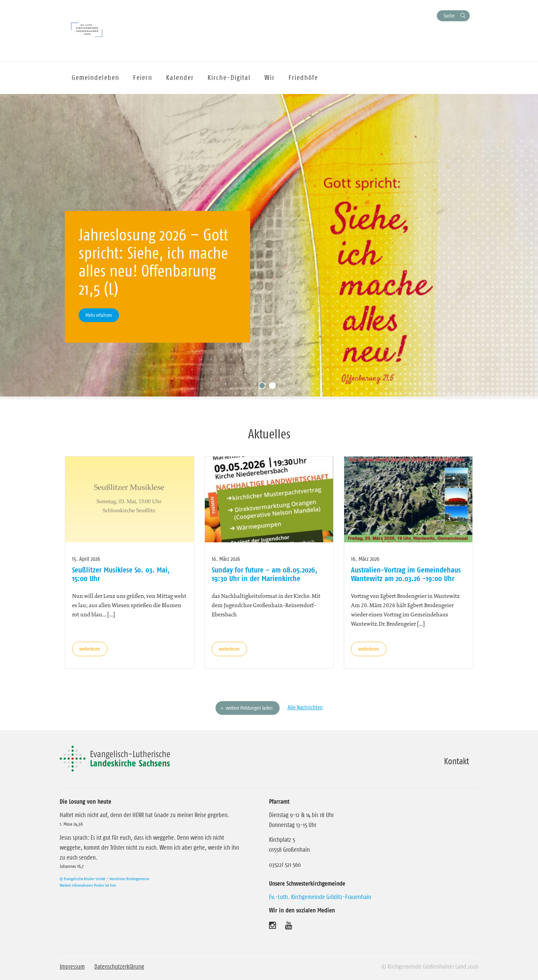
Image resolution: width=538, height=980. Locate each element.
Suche (449, 16)
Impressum (72, 967)
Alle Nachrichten (305, 707)
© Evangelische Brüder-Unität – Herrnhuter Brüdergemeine (104, 879)
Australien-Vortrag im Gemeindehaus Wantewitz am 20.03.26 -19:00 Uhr (406, 574)
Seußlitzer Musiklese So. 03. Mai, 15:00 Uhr (121, 574)
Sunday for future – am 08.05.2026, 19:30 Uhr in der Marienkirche (264, 574)
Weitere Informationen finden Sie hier (88, 885)
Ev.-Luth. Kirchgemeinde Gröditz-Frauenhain (320, 897)
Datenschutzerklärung (119, 967)
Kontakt (457, 761)
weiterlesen (90, 649)
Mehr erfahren (99, 315)
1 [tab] (264, 387)
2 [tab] (274, 387)
